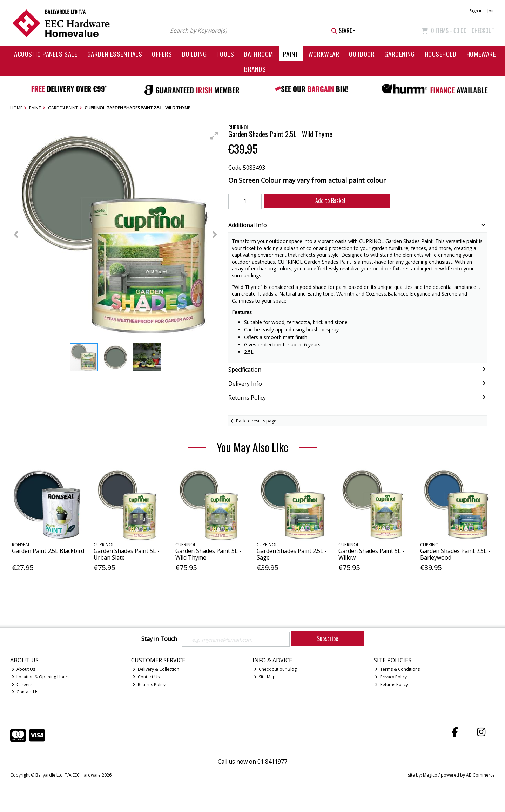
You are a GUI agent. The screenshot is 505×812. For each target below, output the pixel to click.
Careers (22, 685)
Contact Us (25, 693)
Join (491, 11)
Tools (225, 54)
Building (194, 54)
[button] (214, 136)
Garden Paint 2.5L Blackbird (48, 551)
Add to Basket (323, 201)
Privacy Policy (391, 677)
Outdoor (362, 54)
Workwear (324, 54)
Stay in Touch (159, 639)
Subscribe (328, 638)
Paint (291, 54)
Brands (255, 69)
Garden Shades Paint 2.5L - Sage (292, 554)
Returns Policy (149, 685)
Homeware (481, 54)
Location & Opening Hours (41, 677)
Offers (162, 54)
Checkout (483, 31)
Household (441, 54)
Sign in (476, 11)
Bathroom (258, 54)
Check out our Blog (275, 670)
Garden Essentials (115, 54)
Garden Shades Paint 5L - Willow (371, 554)
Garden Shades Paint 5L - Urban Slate (127, 554)
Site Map (265, 677)
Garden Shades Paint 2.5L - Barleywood (455, 554)
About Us (23, 670)
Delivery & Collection (156, 670)
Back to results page (256, 421)
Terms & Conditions (397, 670)
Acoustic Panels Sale (46, 54)
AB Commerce (480, 776)
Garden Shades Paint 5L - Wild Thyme (208, 554)
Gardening (399, 54)
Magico (430, 776)
